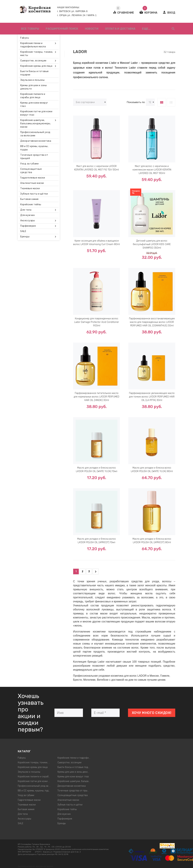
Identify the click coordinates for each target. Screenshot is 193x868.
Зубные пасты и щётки (70, 805)
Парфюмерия (65, 819)
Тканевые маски (27, 805)
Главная (21, 42)
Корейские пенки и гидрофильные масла (75, 758)
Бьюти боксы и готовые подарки (75, 767)
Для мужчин (64, 814)
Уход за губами (26, 795)
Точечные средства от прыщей (75, 791)
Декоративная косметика (72, 786)
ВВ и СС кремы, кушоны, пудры (35, 791)
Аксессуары (24, 819)
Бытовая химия (26, 809)
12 (151, 102)
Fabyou (22, 758)
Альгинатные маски (68, 800)
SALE (21, 823)
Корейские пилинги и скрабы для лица (35, 777)
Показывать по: (136, 102)
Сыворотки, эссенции (69, 763)
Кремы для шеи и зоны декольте (75, 772)
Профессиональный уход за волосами (35, 786)
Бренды (62, 823)
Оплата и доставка (120, 29)
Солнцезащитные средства (73, 795)
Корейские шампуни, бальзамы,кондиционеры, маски (75, 781)
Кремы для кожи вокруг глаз (73, 777)
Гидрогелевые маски (29, 800)
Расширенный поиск (62, 29)
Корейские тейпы (67, 809)
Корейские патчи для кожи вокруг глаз (35, 781)
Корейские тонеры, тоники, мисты (35, 763)
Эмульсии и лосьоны (29, 772)
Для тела (23, 814)
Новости (92, 29)
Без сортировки (91, 102)
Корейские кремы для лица (33, 767)
